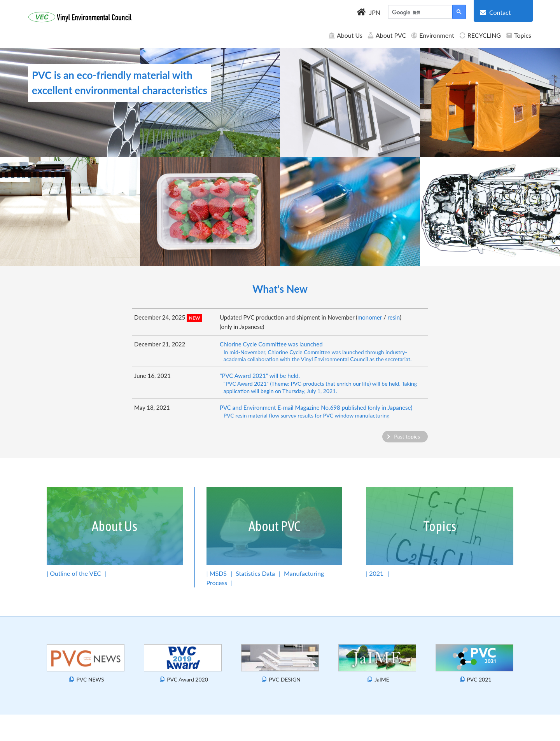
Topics (518, 35)
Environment (432, 35)
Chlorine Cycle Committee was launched (323, 352)
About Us (345, 35)
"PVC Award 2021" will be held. (323, 383)
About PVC (387, 35)
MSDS (218, 573)
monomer (370, 317)
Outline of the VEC (75, 573)
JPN (375, 12)
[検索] (419, 13)
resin (394, 317)
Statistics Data (255, 573)
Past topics (407, 436)
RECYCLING (480, 35)
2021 (376, 573)
